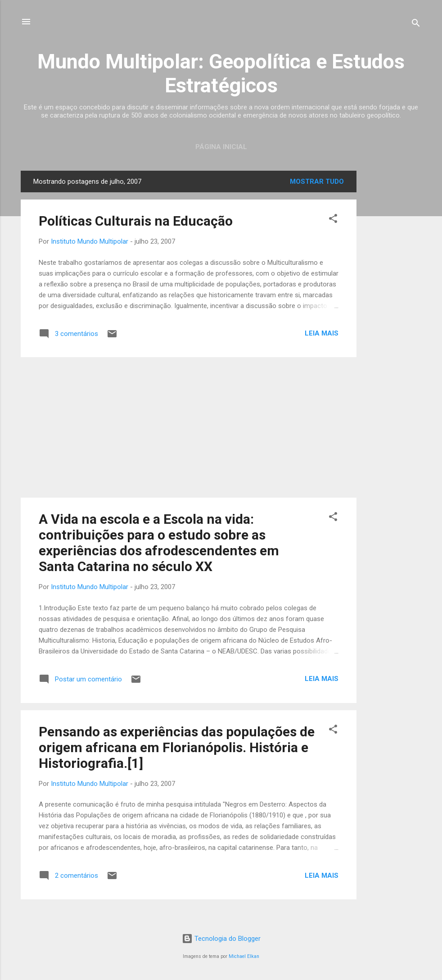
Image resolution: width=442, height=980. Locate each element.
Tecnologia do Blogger (221, 939)
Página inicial (221, 147)
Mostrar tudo (317, 181)
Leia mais (322, 333)
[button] (333, 220)
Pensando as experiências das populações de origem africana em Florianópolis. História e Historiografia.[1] (177, 747)
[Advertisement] (392, 306)
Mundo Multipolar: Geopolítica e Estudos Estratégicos (221, 73)
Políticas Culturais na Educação (136, 221)
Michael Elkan (244, 956)
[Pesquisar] (416, 25)
